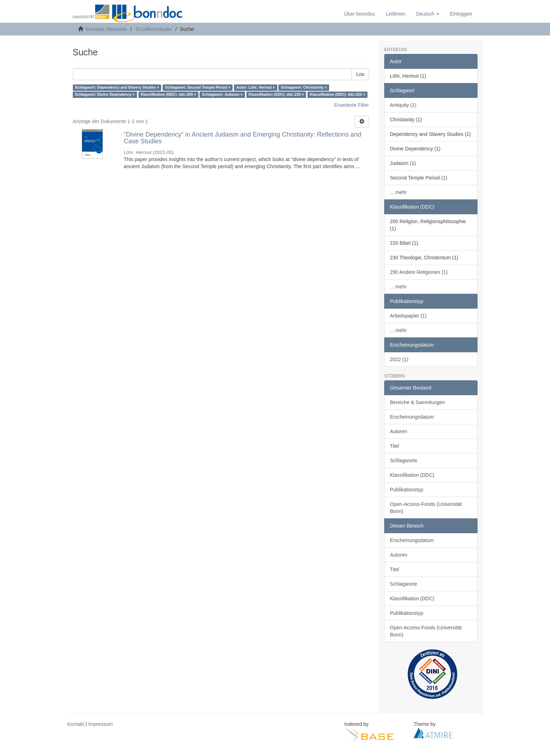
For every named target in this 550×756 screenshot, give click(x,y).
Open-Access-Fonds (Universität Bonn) (426, 508)
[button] (428, 14)
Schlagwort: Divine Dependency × (105, 95)
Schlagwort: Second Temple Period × (197, 88)
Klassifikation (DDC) (412, 475)
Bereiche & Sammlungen (417, 402)
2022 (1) (399, 359)
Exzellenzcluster (154, 29)
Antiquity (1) (403, 105)
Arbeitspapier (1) (408, 316)
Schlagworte (404, 460)
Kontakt (76, 724)
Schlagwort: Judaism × (222, 95)
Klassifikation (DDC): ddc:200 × (168, 95)
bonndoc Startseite (106, 29)
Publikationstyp (407, 490)
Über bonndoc (360, 14)
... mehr (398, 192)
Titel (394, 446)
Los (360, 74)
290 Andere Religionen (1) (419, 272)
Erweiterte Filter (352, 105)
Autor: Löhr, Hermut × (255, 88)
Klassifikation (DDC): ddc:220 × (337, 95)
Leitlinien (396, 14)
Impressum (100, 724)
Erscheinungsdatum (412, 417)
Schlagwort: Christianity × (304, 88)
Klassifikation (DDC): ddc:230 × (276, 95)
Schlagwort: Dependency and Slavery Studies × (117, 88)
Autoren (399, 431)
